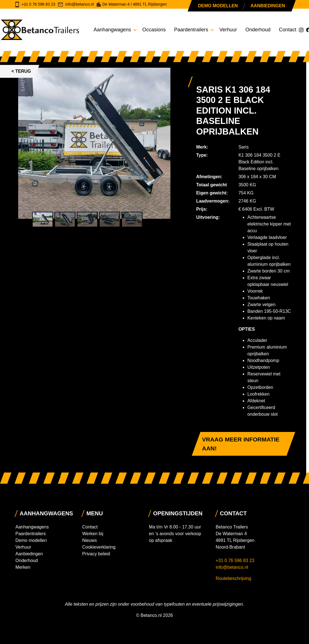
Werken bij (93, 534)
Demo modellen (218, 6)
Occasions (154, 30)
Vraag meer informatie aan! (241, 444)
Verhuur (228, 30)
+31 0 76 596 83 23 (236, 560)
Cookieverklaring (99, 547)
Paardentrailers (191, 30)
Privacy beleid (96, 554)
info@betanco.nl (232, 567)
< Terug (21, 71)
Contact (287, 30)
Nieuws (89, 540)
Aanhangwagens (112, 30)
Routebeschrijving (233, 578)
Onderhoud (258, 30)
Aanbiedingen (268, 6)
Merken (23, 567)
